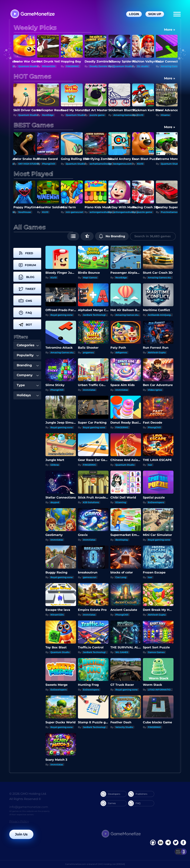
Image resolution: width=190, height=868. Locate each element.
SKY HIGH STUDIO (29, 164)
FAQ (134, 803)
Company (28, 375)
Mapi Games (90, 278)
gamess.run (90, 577)
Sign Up (155, 14)
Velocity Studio (124, 727)
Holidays (28, 395)
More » (170, 30)
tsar (150, 465)
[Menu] (177, 14)
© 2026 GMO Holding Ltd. (28, 794)
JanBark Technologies (96, 315)
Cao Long (121, 577)
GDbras (55, 465)
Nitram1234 (72, 66)
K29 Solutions (91, 502)
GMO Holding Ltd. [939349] (111, 864)
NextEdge (72, 115)
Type (28, 385)
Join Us (21, 834)
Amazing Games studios (151, 115)
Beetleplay (122, 540)
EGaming (121, 502)
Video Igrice (155, 390)
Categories (28, 345)
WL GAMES (122, 652)
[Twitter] (176, 843)
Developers (110, 794)
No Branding (112, 236)
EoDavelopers (156, 502)
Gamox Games (156, 652)
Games (108, 803)
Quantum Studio (28, 66)
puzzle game (121, 115)
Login (134, 14)
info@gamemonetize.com (29, 807)
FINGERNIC (96, 66)
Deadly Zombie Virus (126, 66)
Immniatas (89, 390)
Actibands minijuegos (160, 315)
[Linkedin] (168, 843)
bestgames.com (123, 164)
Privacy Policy (19, 821)
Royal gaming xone (62, 315)
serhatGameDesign (101, 164)
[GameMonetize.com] (32, 14)
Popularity (28, 355)
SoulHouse (48, 212)
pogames (88, 352)
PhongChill (49, 164)
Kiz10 (164, 115)
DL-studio (167, 66)
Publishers (138, 794)
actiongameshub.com (126, 212)
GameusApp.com (28, 212)
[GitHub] (183, 843)
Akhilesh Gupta (157, 352)
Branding (28, 365)
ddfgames (121, 352)
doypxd (55, 502)
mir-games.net (98, 212)
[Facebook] (153, 843)
